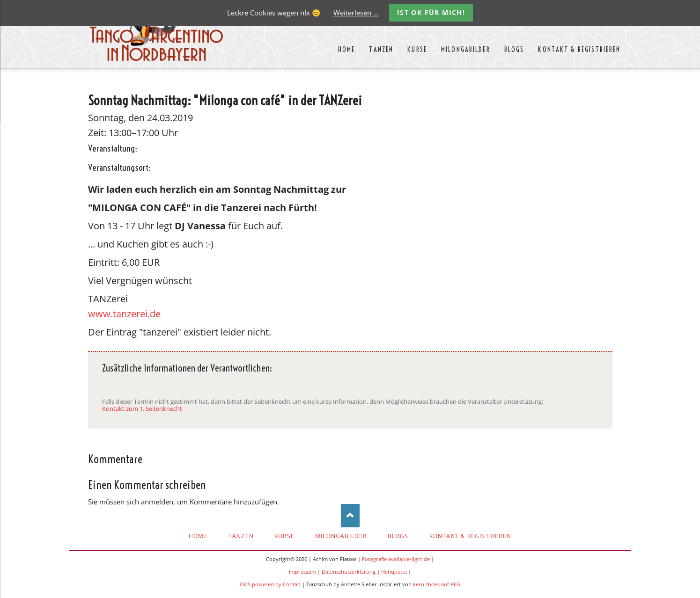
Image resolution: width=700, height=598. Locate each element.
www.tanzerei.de (124, 314)
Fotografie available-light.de (396, 559)
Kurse (284, 536)
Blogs (398, 536)
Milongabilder (341, 536)
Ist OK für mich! (431, 12)
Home (198, 536)
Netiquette (394, 572)
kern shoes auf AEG (437, 584)
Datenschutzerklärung (349, 572)
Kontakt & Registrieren (470, 536)
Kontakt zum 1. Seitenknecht (142, 408)
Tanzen (241, 536)
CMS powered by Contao (270, 584)
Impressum (302, 572)
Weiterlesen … (356, 13)
